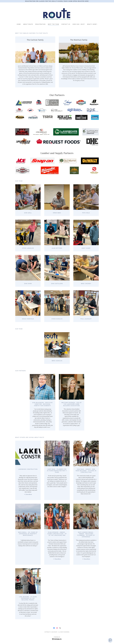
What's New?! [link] (92, 24)
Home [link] (19, 24)
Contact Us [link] (66, 24)
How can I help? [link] (79, 24)
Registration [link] (40, 24)
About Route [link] (28, 24)
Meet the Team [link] (54, 24)
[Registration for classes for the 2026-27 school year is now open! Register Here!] (57, 1)
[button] (28, 494)
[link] (57, 14)
